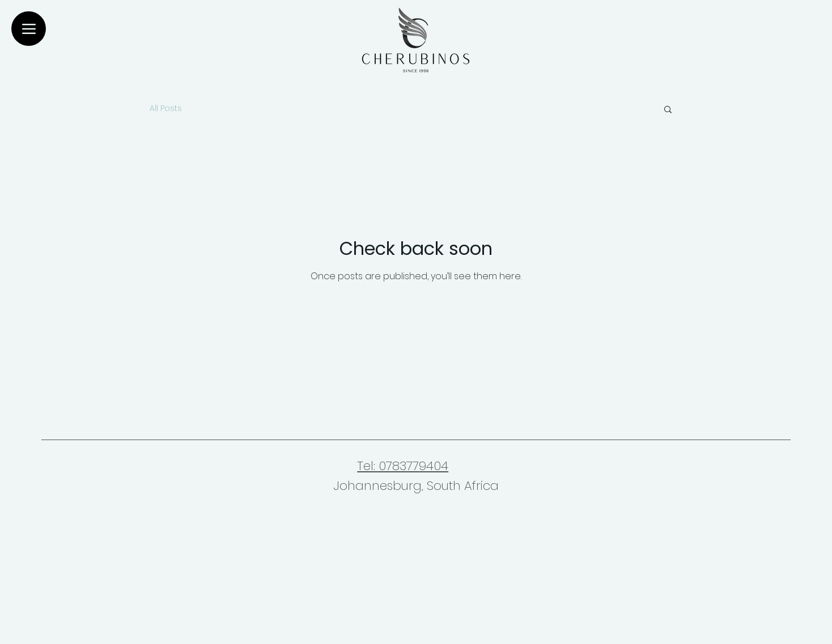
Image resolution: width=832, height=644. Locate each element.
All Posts (166, 108)
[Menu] (29, 29)
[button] (668, 110)
